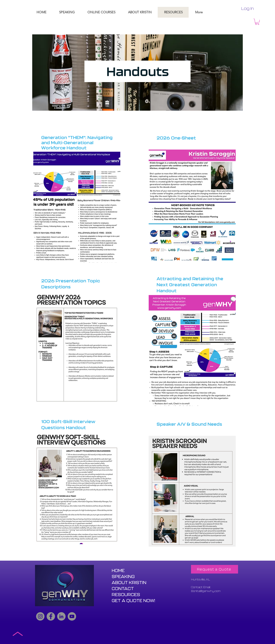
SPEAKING (123, 576)
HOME (118, 570)
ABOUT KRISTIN (129, 582)
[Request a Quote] (215, 569)
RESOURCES (126, 594)
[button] (257, 22)
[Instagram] (40, 616)
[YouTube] (72, 616)
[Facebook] (51, 616)
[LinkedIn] (61, 616)
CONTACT (123, 588)
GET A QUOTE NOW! (133, 600)
